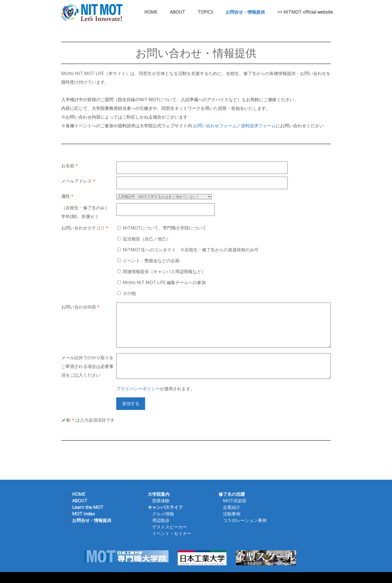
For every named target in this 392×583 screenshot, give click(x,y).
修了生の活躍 (232, 494)
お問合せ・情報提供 (245, 12)
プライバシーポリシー (138, 389)
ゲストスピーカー (170, 527)
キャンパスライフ (165, 507)
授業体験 (161, 501)
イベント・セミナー (172, 533)
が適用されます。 (155, 389)
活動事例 (232, 514)
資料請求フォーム (258, 126)
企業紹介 (232, 507)
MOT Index (83, 514)
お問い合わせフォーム (215, 126)
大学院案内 (159, 494)
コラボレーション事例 (245, 520)
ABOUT (177, 12)
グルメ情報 (163, 514)
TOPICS (205, 12)
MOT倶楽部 (235, 501)
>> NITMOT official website (305, 12)
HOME (151, 12)
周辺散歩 (161, 520)
